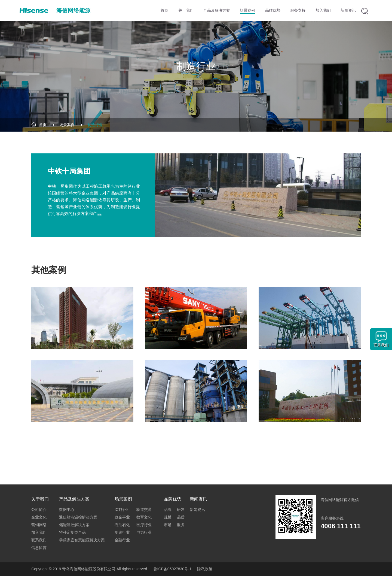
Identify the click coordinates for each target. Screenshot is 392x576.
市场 (168, 525)
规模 (168, 517)
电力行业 (144, 532)
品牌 (168, 510)
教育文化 (144, 517)
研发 (181, 510)
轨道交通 (144, 510)
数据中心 (67, 510)
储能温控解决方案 (74, 525)
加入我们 (39, 532)
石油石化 (122, 525)
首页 (43, 125)
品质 (181, 517)
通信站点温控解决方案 (78, 517)
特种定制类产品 (72, 532)
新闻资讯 (197, 510)
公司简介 (39, 510)
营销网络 (39, 525)
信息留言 (39, 548)
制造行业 (95, 125)
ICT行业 (122, 510)
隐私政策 (205, 569)
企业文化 (39, 517)
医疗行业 (144, 525)
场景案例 (67, 125)
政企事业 (122, 517)
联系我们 (39, 540)
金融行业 (122, 540)
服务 (181, 525)
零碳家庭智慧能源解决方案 (82, 540)
